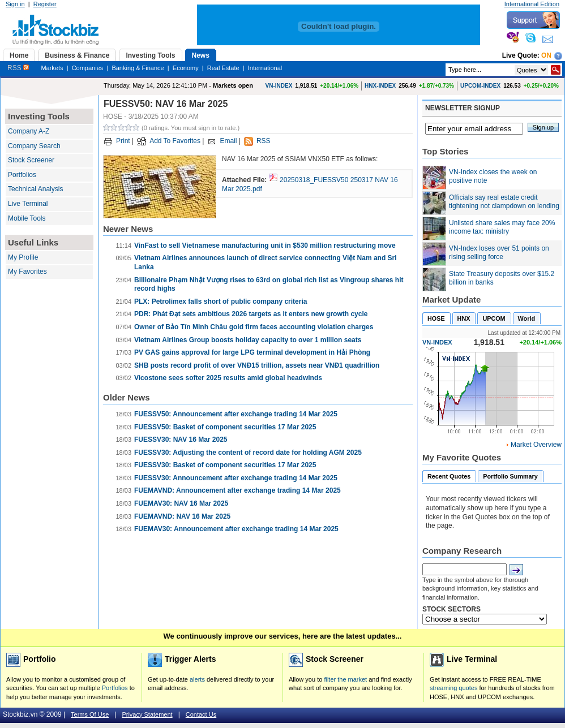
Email (228, 141)
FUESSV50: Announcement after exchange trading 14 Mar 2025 (236, 414)
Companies (88, 68)
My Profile (23, 257)
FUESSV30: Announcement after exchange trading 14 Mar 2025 (236, 478)
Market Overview (536, 445)
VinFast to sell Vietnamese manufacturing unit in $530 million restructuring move (265, 245)
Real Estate (223, 68)
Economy (186, 68)
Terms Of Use (90, 714)
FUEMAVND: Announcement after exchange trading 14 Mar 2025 (237, 490)
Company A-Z (29, 131)
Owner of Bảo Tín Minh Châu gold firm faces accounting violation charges (254, 327)
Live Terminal (28, 204)
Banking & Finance (138, 68)
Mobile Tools (27, 218)
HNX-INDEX (380, 86)
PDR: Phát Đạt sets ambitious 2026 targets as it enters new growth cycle (251, 314)
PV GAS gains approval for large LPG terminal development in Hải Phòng (252, 352)
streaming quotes (453, 688)
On (546, 55)
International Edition (532, 4)
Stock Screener (31, 160)
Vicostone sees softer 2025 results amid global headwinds (228, 378)
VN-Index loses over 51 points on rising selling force (499, 253)
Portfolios (22, 175)
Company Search (34, 146)
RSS (18, 68)
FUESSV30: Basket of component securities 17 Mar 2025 (225, 465)
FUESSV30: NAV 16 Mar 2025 (181, 440)
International (265, 68)
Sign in (15, 4)
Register (45, 4)
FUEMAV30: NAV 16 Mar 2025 (181, 503)
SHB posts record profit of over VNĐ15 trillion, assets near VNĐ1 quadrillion (257, 365)
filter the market (345, 679)
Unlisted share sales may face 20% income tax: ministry (502, 227)
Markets (52, 68)
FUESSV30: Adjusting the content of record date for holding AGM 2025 (248, 453)
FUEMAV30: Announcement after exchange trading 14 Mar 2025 (236, 529)
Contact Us (201, 714)
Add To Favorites (175, 141)
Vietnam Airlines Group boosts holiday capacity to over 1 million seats (248, 340)
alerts (197, 679)
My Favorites (27, 272)
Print (123, 141)
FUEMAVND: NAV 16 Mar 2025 (182, 516)
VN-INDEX (279, 86)
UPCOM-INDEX (480, 86)
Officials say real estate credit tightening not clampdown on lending (504, 202)
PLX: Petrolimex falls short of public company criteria (221, 301)
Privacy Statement (147, 714)
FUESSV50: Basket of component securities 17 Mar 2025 (225, 427)
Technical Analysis (35, 189)
